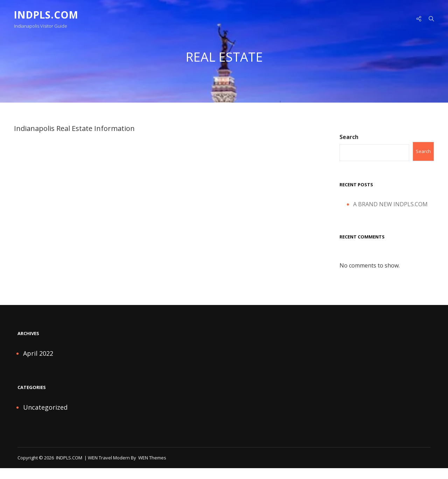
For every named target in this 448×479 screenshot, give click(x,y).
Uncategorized (45, 408)
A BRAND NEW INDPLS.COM (390, 205)
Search (349, 138)
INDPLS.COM (47, 15)
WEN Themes (152, 458)
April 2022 (38, 354)
